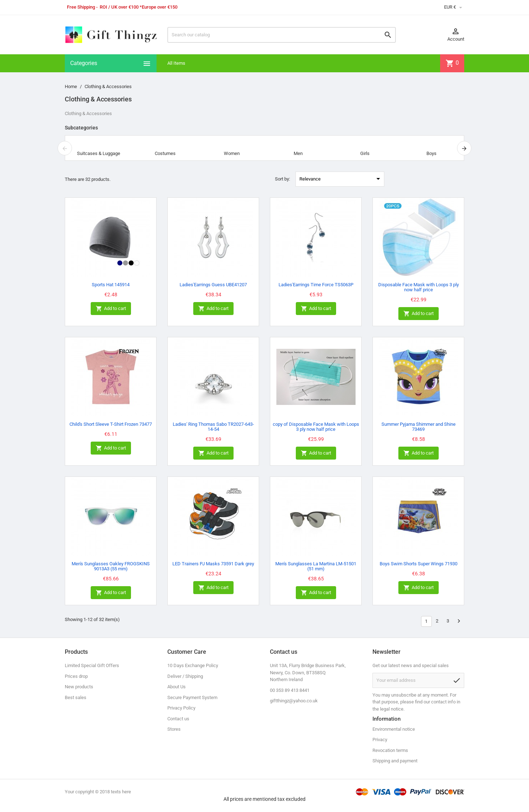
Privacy (380, 740)
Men (298, 153)
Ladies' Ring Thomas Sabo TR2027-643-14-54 (213, 427)
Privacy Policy (181, 708)
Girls (365, 153)
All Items (176, 63)
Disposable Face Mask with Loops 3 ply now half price (419, 287)
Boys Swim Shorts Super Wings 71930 (419, 564)
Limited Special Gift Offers (92, 665)
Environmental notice (394, 729)
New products (79, 687)
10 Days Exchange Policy (193, 665)
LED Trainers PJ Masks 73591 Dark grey (213, 564)
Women (232, 153)
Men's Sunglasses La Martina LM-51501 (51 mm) (316, 566)
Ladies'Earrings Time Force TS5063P (316, 285)
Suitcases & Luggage (99, 153)
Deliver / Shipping (185, 676)
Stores (174, 729)
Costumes (165, 153)
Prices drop (76, 676)
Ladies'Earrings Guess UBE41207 (213, 285)
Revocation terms (390, 750)
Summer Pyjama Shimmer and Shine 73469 (419, 427)
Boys (431, 153)
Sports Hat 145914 (111, 285)
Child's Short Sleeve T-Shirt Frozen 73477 (111, 424)
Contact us (178, 719)
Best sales (76, 697)
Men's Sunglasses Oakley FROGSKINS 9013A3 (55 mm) (111, 566)
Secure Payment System (192, 697)
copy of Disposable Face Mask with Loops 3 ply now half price (316, 427)
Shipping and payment (395, 761)
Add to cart (111, 309)
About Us (177, 687)
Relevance (341, 179)
